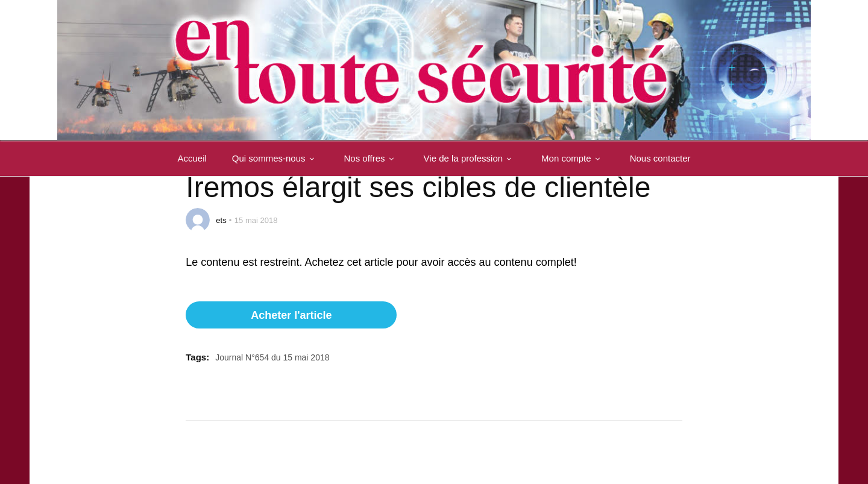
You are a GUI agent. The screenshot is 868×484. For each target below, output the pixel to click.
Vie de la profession (470, 158)
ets (221, 220)
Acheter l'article (291, 315)
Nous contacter (660, 158)
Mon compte (573, 158)
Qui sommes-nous (275, 158)
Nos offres (371, 158)
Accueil (192, 158)
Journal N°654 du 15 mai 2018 (272, 357)
